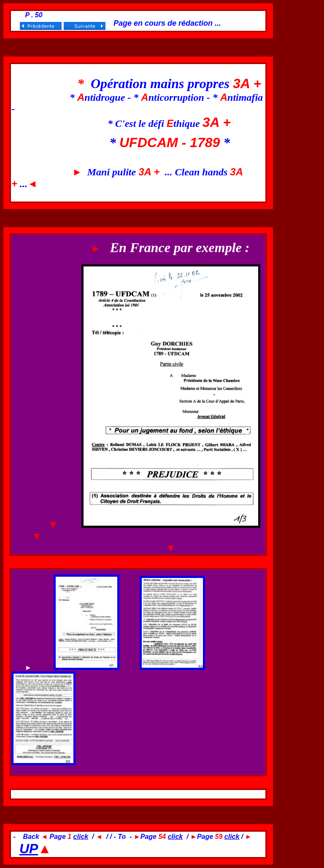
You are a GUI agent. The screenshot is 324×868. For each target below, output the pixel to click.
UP (29, 849)
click (81, 837)
